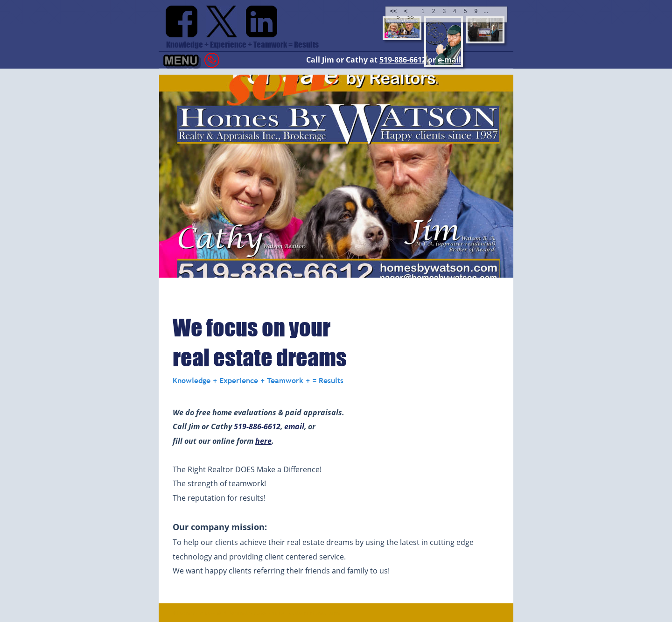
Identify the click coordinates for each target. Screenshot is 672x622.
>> (411, 18)
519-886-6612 (257, 426)
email (294, 426)
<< (393, 11)
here (263, 441)
